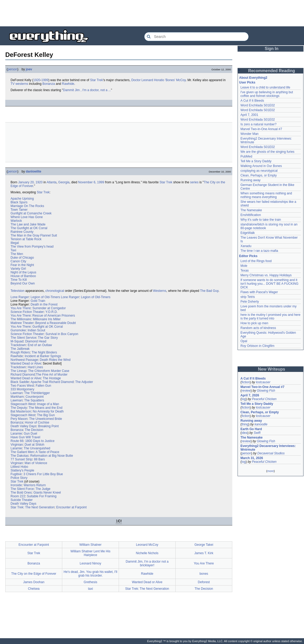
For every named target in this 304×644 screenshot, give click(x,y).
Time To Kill (19, 280)
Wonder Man (249, 134)
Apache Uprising (22, 199)
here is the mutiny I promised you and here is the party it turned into (270, 317)
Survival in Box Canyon (62, 334)
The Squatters (34, 400)
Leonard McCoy (147, 545)
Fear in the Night (22, 265)
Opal (244, 341)
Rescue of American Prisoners (54, 316)
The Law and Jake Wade (28, 224)
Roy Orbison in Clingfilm (257, 346)
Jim (77, 90)
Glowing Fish (266, 391)
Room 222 (18, 496)
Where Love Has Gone (27, 217)
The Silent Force (22, 489)
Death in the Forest (44, 304)
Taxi (13, 250)
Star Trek (97, 80)
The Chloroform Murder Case (49, 371)
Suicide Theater (22, 500)
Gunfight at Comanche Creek (31, 213)
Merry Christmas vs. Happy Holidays (266, 275)
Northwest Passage (24, 360)
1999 (45, 80)
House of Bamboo (23, 276)
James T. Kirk (204, 553)
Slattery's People (22, 470)
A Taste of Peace (47, 452)
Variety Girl (18, 269)
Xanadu (246, 246)
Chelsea (34, 589)
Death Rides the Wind (55, 360)
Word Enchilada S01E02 (258, 105)
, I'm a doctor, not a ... (96, 90)
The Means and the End (46, 408)
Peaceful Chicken (264, 399)
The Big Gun (46, 415)
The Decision (34, 430)
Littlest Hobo (19, 467)
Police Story (19, 478)
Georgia (64, 182)
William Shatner (90, 545)
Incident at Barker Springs (43, 356)
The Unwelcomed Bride (45, 419)
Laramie (16, 434)
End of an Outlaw (40, 345)
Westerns (160, 291)
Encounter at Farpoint (71, 507)
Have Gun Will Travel (25, 437)
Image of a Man (48, 404)
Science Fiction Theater (27, 312)
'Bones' (170, 80)
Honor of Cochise (37, 422)
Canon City (18, 261)
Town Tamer (19, 210)
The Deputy (19, 408)
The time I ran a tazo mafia (259, 251)
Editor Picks (248, 256)
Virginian (17, 445)
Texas (245, 271)
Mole (244, 266)
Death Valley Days (23, 426)
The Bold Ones (21, 493)
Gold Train (38, 301)
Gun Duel (30, 434)
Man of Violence (36, 463)
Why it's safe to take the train (261, 220)
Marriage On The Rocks (27, 206)
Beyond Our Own (23, 283)
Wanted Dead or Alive (26, 363)
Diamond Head (36, 341)
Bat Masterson (21, 411)
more (270, 471)
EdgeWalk (248, 233)
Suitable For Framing (42, 496)
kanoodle (261, 424)
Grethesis (90, 582)
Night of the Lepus (23, 272)
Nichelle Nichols (147, 553)
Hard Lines (35, 367)
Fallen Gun (43, 386)
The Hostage (52, 378)
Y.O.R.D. (51, 312)
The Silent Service (23, 338)
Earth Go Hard (251, 429)
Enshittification (251, 215)
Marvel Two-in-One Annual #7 (261, 129)
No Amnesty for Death (48, 411)
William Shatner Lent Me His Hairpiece (90, 553)
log (244, 399)
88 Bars (39, 459)
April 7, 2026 (250, 395)
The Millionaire (21, 319)
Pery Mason (19, 419)
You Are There (21, 308)
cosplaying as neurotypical (259, 171)
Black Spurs (19, 202)
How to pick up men (254, 323)
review (246, 391)
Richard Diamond (23, 375)
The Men (17, 254)
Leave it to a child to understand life (265, 87)
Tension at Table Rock (26, 239)
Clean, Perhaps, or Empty (259, 175)
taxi (91, 589)
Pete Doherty (250, 302)
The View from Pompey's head (32, 247)
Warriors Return (35, 485)
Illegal (15, 243)
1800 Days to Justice (40, 441)
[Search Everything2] (196, 37)
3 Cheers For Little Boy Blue (43, 474)
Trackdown (18, 345)
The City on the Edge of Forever (34, 574)
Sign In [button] (272, 49)
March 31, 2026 (252, 458)
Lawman (16, 393)
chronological (55, 291)
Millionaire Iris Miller (47, 319)
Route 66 (17, 441)
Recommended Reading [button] (272, 71)
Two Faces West (22, 386)
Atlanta (52, 182)
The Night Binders (44, 352)
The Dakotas (20, 456)
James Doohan (34, 582)
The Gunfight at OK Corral (29, 228)
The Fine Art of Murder (52, 375)
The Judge (43, 489)
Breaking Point (49, 426)
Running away (250, 180)
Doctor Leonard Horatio (148, 80)
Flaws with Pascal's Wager (259, 292)
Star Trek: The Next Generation (33, 507)
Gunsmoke (18, 330)
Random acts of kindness (258, 328)
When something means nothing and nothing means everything (266, 195)
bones (204, 574)
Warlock (16, 221)
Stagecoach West (23, 404)
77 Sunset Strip (21, 459)
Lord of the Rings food (256, 261)
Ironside (16, 485)
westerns (22, 84)
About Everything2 (253, 78)
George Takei (204, 545)
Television (18, 291)
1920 (37, 80)
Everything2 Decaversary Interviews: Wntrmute (268, 448)
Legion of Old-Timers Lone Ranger (55, 297)
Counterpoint (35, 397)
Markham (17, 397)
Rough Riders (20, 352)
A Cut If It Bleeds (252, 101)
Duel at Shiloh (34, 445)
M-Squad (17, 341)
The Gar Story (48, 338)
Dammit (68, 90)
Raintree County (22, 232)
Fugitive (16, 474)
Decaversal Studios (271, 453)
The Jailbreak (20, 349)
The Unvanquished (37, 448)
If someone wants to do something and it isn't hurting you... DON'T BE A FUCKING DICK (269, 284)
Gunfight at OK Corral (48, 327)
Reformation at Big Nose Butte (52, 456)
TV (13, 84)
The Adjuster (84, 382)
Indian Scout (37, 330)
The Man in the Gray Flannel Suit (34, 235)
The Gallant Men (22, 452)
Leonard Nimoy (90, 563)
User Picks (247, 82)
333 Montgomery (22, 389)
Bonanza (49, 84)
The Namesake (251, 210)
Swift (257, 433)
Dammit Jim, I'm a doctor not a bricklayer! (147, 563)
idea (245, 433)
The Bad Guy (209, 291)
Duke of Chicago (22, 258)
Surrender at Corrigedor (49, 308)
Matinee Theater (22, 323)
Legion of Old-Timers (96, 297)
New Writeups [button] (272, 369)
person (13, 69)
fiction (246, 382)
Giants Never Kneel (47, 493)
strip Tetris (248, 297)
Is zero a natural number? (259, 124)
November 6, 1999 (91, 182)
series (194, 182)
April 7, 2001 (249, 115)
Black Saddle (20, 382)
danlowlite (34, 171)
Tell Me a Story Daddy (256, 161)
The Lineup (18, 371)
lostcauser (263, 382)
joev (29, 69)
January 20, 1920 (30, 182)
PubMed (246, 156)
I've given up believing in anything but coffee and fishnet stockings (267, 94)
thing (245, 424)
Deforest (204, 582)
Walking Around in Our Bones (261, 166)
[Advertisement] (152, 13)
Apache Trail (39, 382)
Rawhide (68, 84)
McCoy (181, 80)
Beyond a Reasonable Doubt (56, 323)
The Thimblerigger (37, 393)
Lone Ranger (20, 297)
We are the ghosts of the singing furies (267, 152)
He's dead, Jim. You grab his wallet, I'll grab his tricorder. (90, 574)
